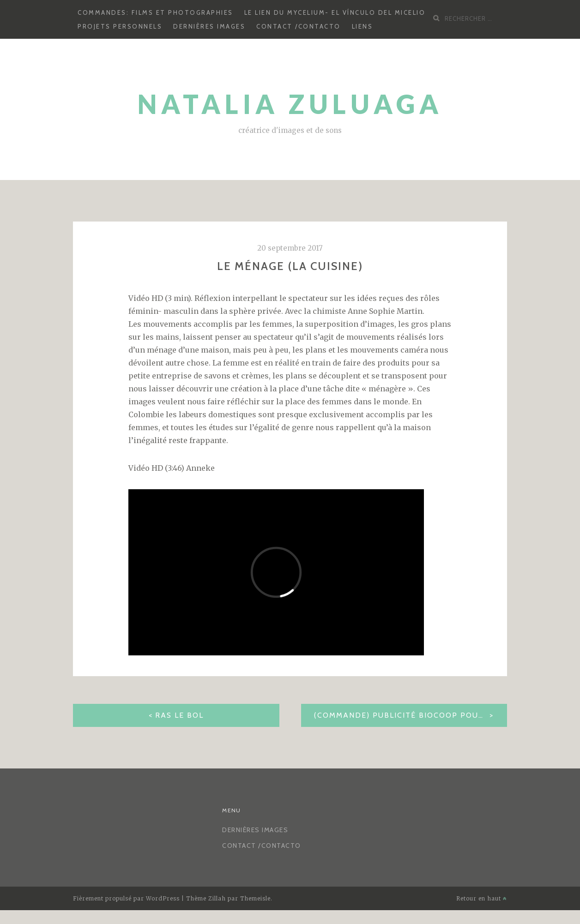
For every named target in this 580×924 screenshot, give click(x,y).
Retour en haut (482, 898)
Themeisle (255, 898)
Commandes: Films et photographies (155, 12)
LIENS (362, 26)
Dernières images (209, 26)
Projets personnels (120, 26)
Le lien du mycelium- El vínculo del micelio (335, 12)
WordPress (163, 898)
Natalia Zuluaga (290, 104)
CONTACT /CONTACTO (299, 26)
